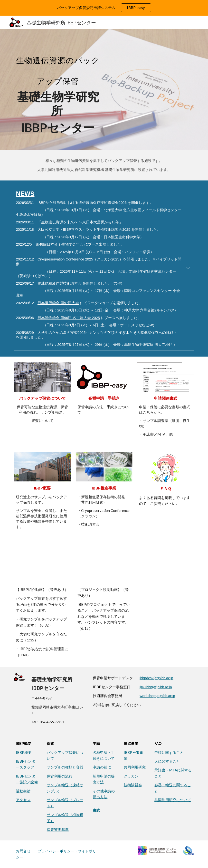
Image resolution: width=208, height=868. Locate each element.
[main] (58, 90)
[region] (104, 8)
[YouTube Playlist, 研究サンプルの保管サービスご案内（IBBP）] (42, 564)
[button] (188, 269)
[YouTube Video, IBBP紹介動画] (104, 564)
